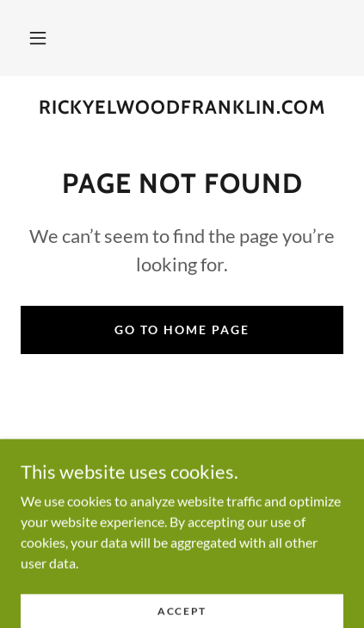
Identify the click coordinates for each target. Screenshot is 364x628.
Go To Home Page (182, 330)
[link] (182, 108)
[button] (38, 38)
